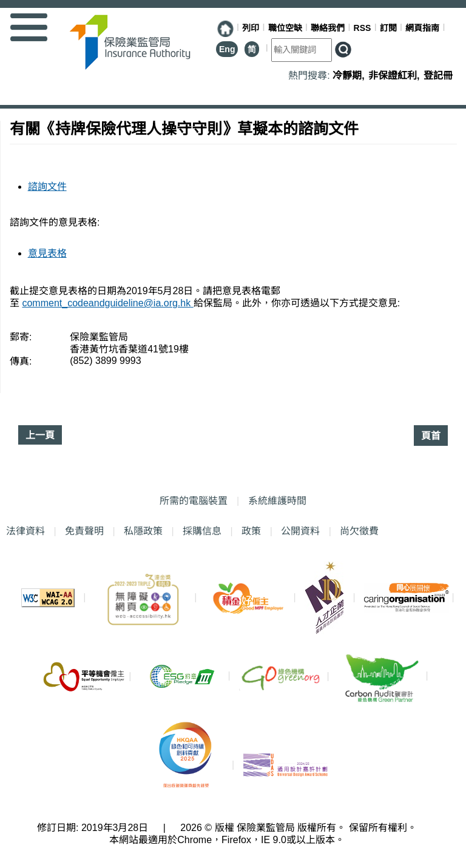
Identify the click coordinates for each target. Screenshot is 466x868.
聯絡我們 (328, 28)
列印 (251, 28)
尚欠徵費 (356, 531)
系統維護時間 (277, 501)
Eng (227, 49)
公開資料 (300, 531)
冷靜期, (350, 76)
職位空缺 (285, 28)
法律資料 (25, 531)
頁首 (431, 436)
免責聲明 (84, 531)
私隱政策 (143, 531)
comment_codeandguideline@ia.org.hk (107, 303)
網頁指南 (422, 28)
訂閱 (388, 28)
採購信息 (202, 531)
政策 (251, 531)
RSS (363, 28)
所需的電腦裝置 (194, 501)
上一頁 (40, 435)
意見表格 (47, 253)
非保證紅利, (395, 76)
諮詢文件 (47, 187)
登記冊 (438, 76)
